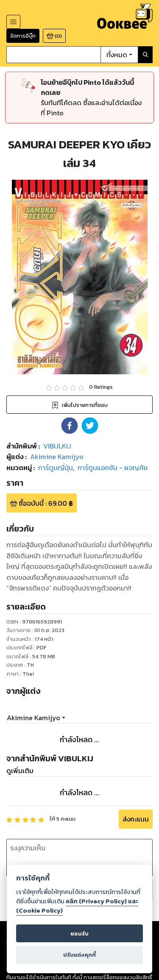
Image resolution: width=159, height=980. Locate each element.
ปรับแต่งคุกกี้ (79, 955)
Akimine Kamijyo (33, 718)
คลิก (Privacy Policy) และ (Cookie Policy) (77, 906)
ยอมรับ (79, 934)
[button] (70, 426)
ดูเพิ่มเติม (20, 771)
